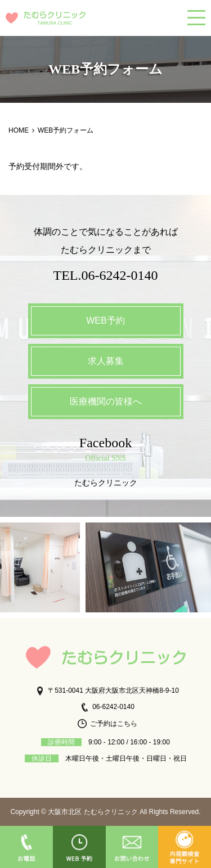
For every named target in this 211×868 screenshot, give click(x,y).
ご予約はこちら (107, 724)
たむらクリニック (106, 483)
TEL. (106, 275)
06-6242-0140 (107, 707)
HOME (19, 130)
